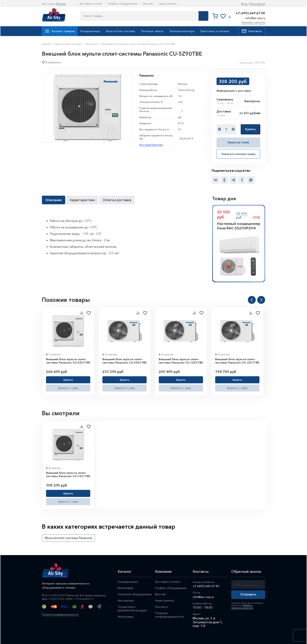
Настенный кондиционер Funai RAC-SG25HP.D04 (239, 226)
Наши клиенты (168, 4)
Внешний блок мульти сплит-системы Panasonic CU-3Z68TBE (181, 361)
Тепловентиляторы (182, 31)
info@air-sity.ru (255, 18)
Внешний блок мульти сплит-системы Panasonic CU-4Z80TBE (68, 361)
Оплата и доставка (117, 200)
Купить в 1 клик (238, 142)
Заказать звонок (253, 22)
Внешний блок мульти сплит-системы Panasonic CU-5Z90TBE (68, 474)
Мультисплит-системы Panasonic (69, 538)
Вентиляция (126, 588)
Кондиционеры (90, 31)
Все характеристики (151, 145)
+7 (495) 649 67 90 (250, 13)
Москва (61, 4)
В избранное (53, 62)
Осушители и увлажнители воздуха (132, 609)
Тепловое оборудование (135, 594)
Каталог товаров (60, 31)
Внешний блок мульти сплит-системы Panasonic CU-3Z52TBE (237, 361)
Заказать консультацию (238, 154)
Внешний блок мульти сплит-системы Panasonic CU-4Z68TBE (125, 361)
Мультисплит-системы (121, 31)
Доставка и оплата (91, 4)
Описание (54, 200)
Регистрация (257, 4)
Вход (244, 4)
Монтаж (148, 4)
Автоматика (126, 601)
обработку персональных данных (242, 606)
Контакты (252, 31)
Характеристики (82, 200)
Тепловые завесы (152, 31)
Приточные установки (215, 31)
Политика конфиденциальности (61, 614)
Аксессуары (126, 617)
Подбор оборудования (123, 4)
